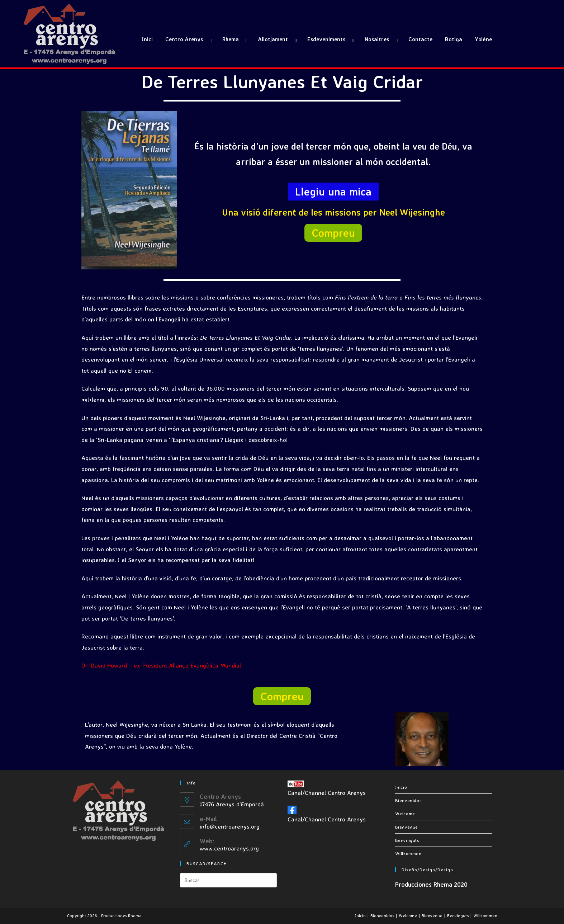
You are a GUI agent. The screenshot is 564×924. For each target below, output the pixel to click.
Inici (147, 39)
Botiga (454, 39)
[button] (333, 192)
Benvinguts (407, 840)
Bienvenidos (409, 800)
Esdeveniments (326, 39)
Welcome (405, 814)
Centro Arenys (184, 39)
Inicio (401, 787)
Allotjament (273, 39)
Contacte (420, 39)
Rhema (231, 39)
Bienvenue (407, 827)
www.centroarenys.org (229, 848)
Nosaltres (377, 39)
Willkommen (408, 853)
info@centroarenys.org (230, 826)
